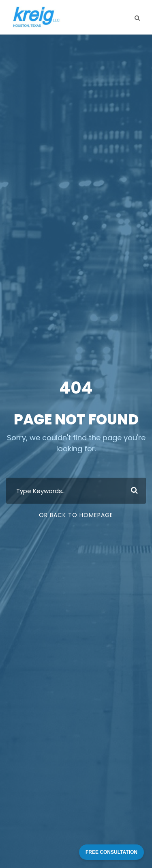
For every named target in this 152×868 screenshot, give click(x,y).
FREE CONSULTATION (111, 852)
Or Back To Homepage (76, 515)
